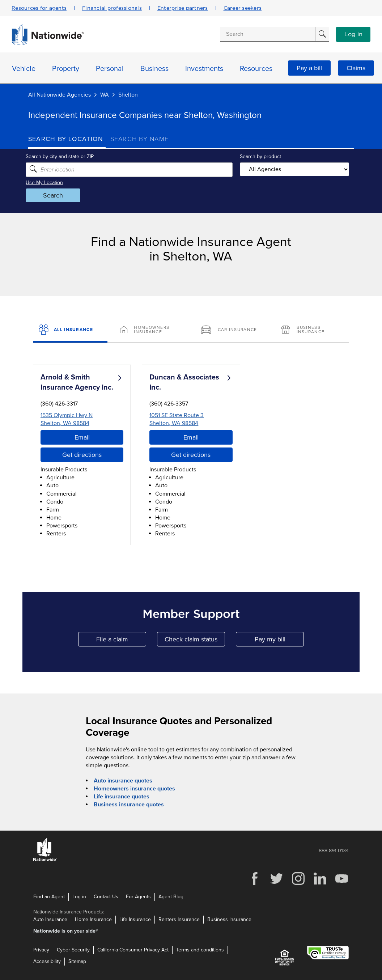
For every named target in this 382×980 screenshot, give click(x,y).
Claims (356, 68)
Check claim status (195, 641)
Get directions (82, 455)
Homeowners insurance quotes (134, 789)
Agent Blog (171, 896)
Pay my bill (279, 641)
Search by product (260, 156)
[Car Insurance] (231, 330)
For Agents (138, 896)
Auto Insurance (50, 919)
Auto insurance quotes (123, 781)
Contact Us (106, 896)
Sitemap (77, 961)
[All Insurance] (70, 330)
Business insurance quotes (129, 805)
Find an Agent (49, 896)
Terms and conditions (200, 950)
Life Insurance (135, 919)
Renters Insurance (179, 919)
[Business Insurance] (312, 330)
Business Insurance (229, 919)
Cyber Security (73, 950)
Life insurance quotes (122, 797)
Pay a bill (309, 68)
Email (82, 437)
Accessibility (47, 961)
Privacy (41, 950)
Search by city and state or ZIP (62, 156)
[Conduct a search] (268, 34)
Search (56, 195)
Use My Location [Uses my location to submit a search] (47, 183)
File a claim (121, 641)
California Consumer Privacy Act (133, 950)
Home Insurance (93, 919)
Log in (353, 34)
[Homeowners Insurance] (151, 330)
